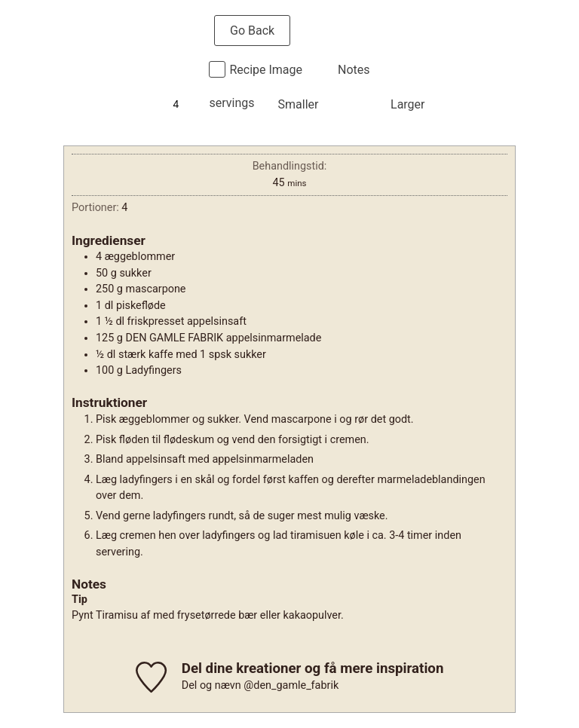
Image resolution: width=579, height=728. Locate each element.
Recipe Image (266, 70)
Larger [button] (407, 104)
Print (337, 31)
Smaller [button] (299, 104)
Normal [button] (354, 104)
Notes (354, 70)
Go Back (252, 31)
